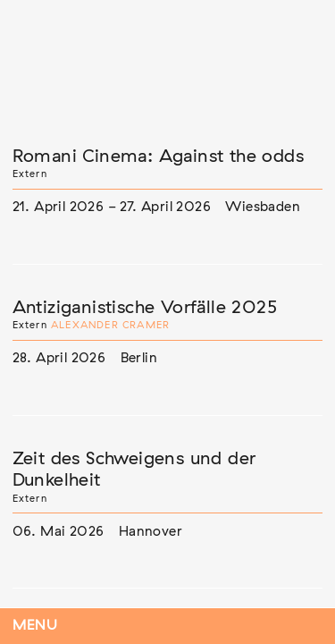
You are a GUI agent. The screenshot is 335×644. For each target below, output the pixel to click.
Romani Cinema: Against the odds (158, 157)
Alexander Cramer (110, 325)
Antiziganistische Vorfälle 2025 (145, 308)
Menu (35, 626)
